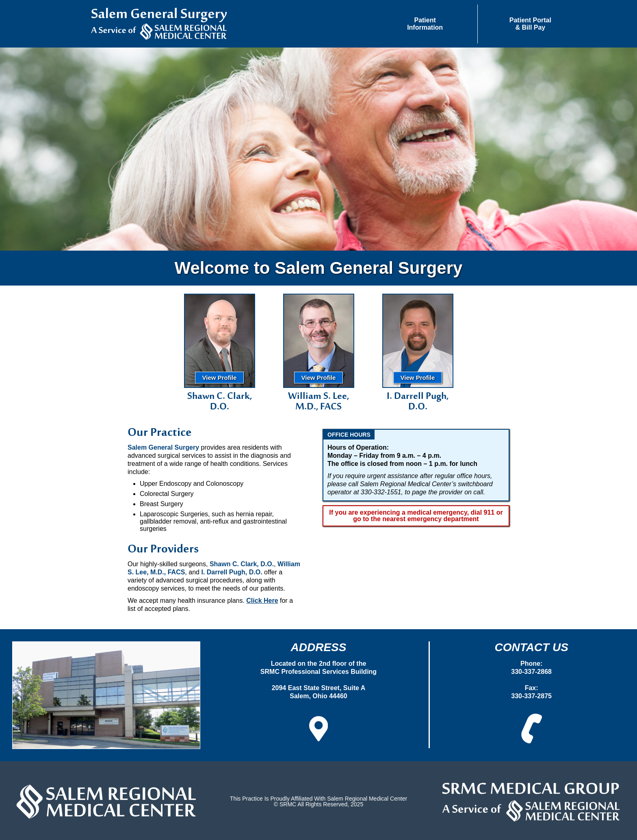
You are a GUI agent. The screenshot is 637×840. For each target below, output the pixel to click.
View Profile (220, 378)
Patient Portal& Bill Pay (530, 24)
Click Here (262, 601)
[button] (425, 24)
